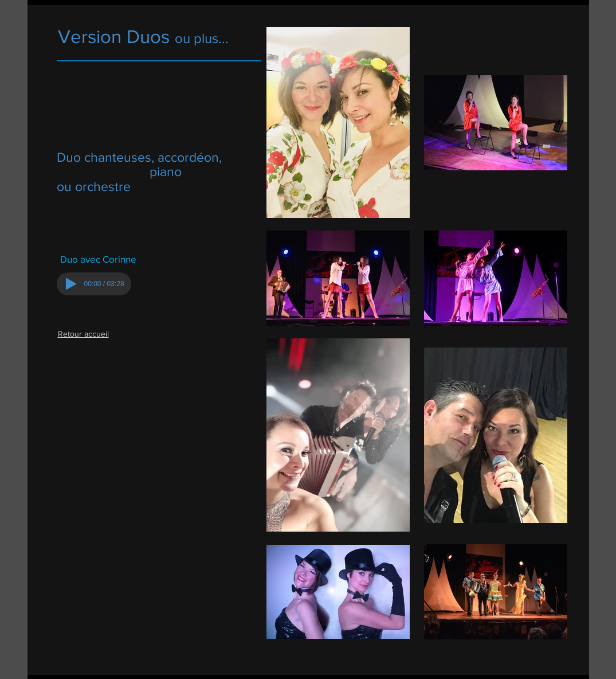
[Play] (71, 284)
